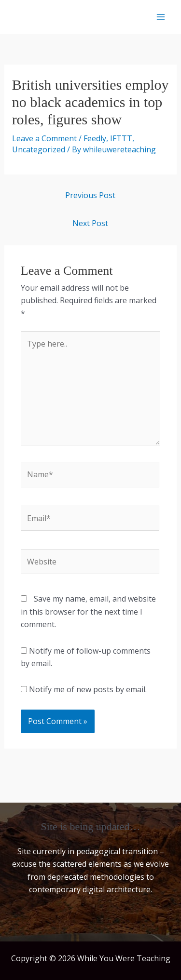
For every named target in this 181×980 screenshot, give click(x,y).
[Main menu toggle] (161, 17)
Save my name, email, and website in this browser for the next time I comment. (88, 611)
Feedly (95, 138)
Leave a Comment (44, 138)
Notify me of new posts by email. (88, 689)
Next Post (90, 223)
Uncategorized (39, 149)
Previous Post (90, 195)
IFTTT (121, 138)
